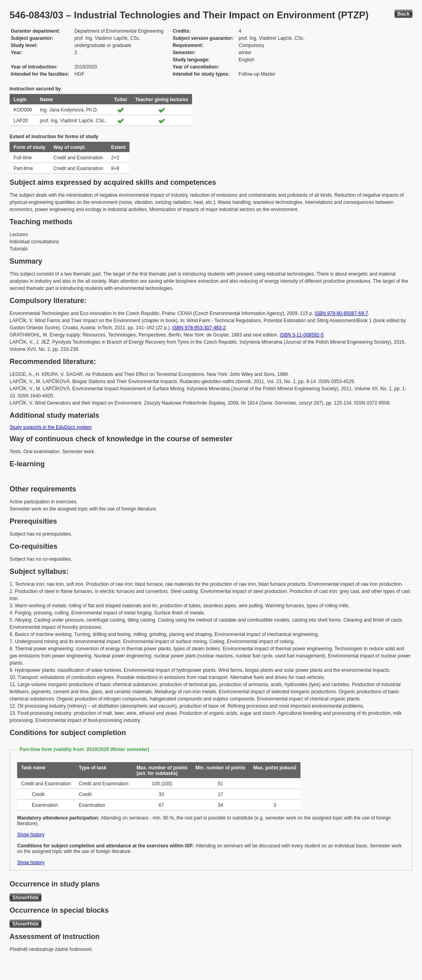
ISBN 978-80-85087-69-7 (342, 313)
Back (403, 14)
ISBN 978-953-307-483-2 (199, 328)
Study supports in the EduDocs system (51, 427)
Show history (31, 835)
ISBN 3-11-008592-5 (302, 335)
